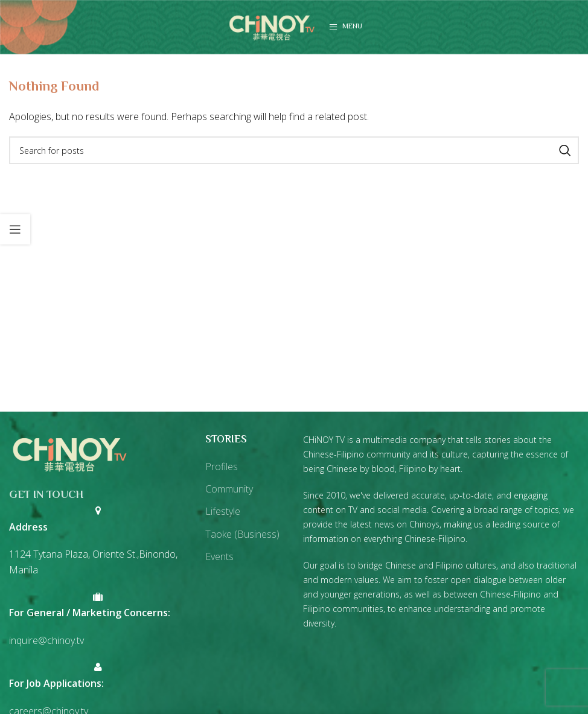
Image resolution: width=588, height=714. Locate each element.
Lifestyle (223, 511)
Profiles (222, 467)
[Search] (294, 150)
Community (229, 489)
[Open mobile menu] (346, 27)
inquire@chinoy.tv (46, 640)
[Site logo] (272, 26)
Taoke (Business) (242, 534)
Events (219, 556)
